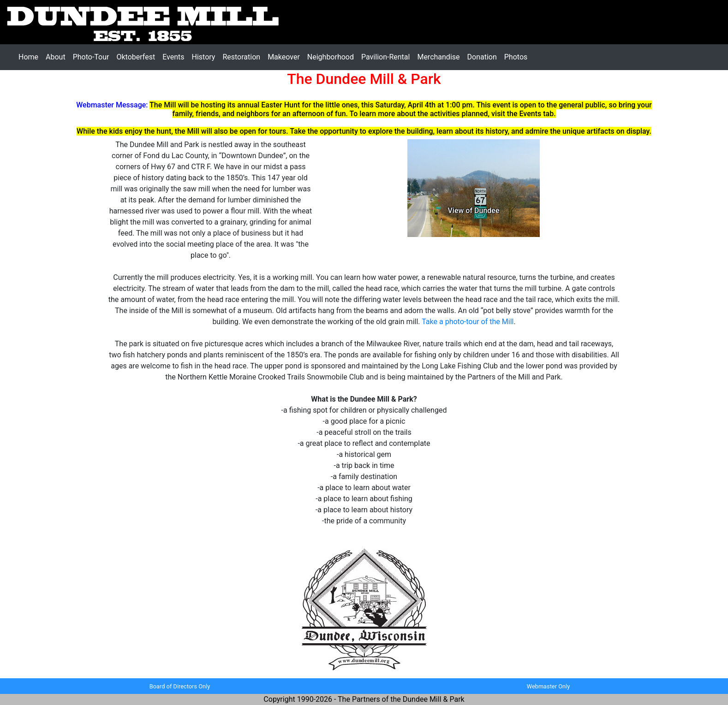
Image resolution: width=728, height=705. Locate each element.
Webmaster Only (548, 686)
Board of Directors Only (180, 686)
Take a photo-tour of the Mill (468, 322)
